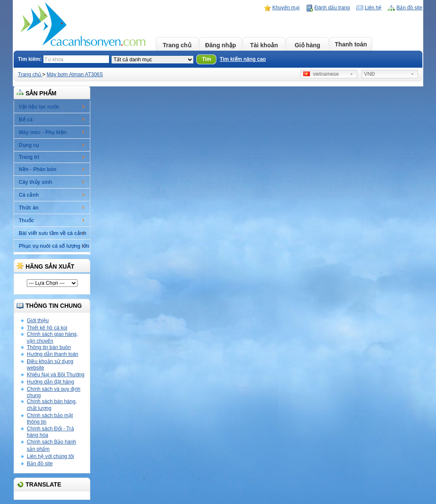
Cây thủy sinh (35, 182)
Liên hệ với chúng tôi (50, 456)
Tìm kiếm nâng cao (243, 59)
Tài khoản (264, 45)
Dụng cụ (29, 145)
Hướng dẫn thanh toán (53, 354)
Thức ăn (29, 208)
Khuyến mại (286, 8)
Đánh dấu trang (332, 8)
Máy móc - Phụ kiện (43, 132)
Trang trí (29, 157)
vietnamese (321, 74)
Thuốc (26, 220)
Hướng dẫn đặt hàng (50, 382)
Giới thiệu (38, 321)
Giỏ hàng (307, 45)
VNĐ (369, 74)
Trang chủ (177, 45)
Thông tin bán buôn (49, 347)
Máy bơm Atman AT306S (75, 74)
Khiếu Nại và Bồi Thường (56, 375)
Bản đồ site (409, 8)
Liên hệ (373, 8)
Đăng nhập (221, 45)
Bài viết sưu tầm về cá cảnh (53, 233)
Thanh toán (351, 44)
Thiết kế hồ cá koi (47, 328)
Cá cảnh (29, 195)
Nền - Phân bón (37, 169)
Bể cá (26, 120)
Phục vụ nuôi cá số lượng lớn (54, 246)
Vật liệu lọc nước (39, 107)
